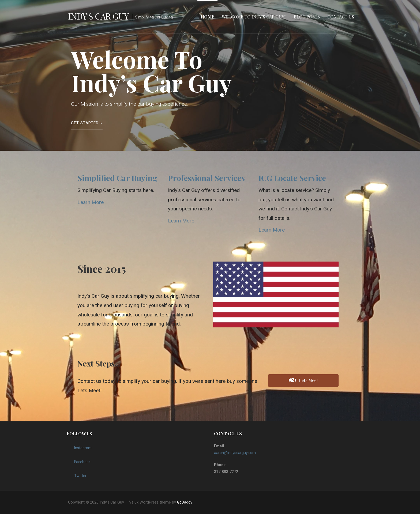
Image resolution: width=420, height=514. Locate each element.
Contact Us (341, 17)
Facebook (79, 460)
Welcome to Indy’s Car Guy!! (254, 17)
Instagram (79, 447)
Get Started (85, 123)
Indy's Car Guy (98, 16)
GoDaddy (185, 502)
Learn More (91, 202)
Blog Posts (307, 17)
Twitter (77, 474)
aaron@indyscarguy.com (235, 453)
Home (207, 17)
